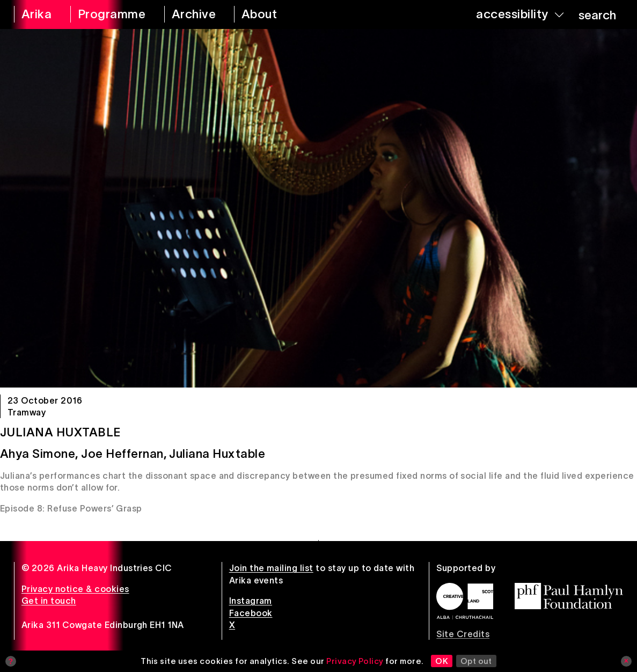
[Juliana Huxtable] (318, 208)
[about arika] (271, 14)
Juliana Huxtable (60, 432)
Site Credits (463, 634)
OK (442, 661)
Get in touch (49, 601)
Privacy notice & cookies (75, 589)
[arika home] (35, 14)
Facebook (251, 613)
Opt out (476, 661)
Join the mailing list (271, 568)
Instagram (251, 601)
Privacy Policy (355, 661)
